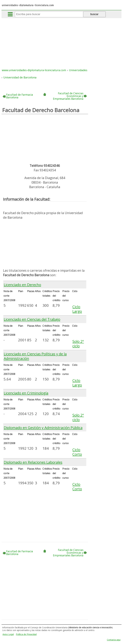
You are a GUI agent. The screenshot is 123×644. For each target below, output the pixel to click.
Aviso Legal (8, 634)
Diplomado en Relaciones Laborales (33, 462)
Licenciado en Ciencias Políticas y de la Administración (35, 356)
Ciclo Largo (77, 309)
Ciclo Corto (77, 452)
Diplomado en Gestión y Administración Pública (43, 428)
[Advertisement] (62, 41)
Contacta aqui (114, 640)
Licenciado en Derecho (22, 285)
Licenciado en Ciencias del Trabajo (32, 319)
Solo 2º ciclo (78, 344)
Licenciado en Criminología (26, 393)
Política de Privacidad (26, 634)
